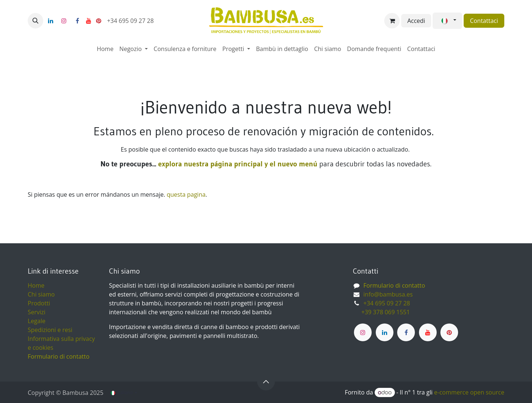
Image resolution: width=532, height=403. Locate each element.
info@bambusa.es (388, 294)
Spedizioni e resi (50, 330)
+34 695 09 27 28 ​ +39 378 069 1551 (382, 308)
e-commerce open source (469, 392)
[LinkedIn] (51, 21)
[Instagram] (64, 21)
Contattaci (484, 21)
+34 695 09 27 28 (131, 21)
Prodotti (39, 303)
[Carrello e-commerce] (392, 21)
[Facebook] (77, 21)
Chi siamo (41, 294)
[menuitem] (105, 49)
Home (36, 285)
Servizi (37, 312)
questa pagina (186, 194)
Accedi (416, 21)
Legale (37, 321)
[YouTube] (89, 21)
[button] (35, 21)
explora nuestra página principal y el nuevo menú (237, 164)
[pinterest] (99, 21)
